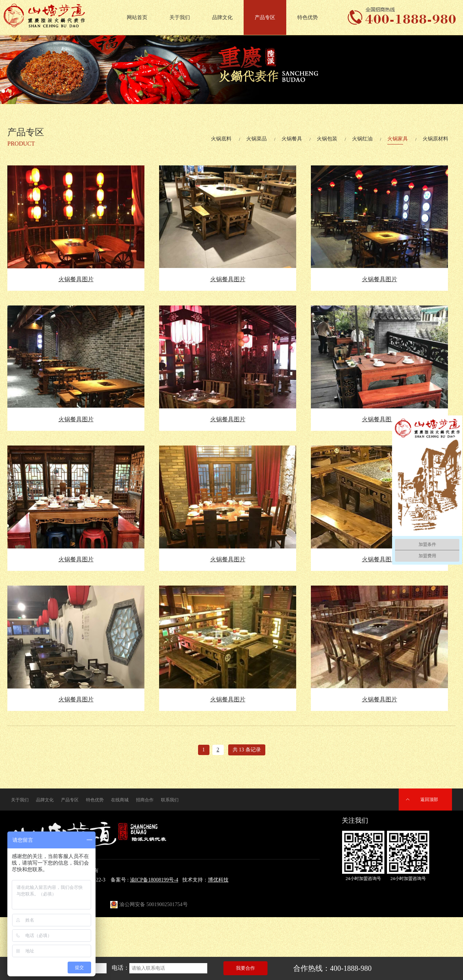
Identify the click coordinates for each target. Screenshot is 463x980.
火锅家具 (398, 139)
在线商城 (120, 800)
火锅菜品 (256, 139)
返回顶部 (429, 800)
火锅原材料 (435, 139)
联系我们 (170, 800)
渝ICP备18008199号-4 (154, 880)
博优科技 (218, 880)
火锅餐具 (292, 139)
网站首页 (137, 17)
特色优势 (308, 17)
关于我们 (180, 17)
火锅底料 (221, 139)
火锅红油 (362, 139)
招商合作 (145, 800)
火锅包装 (327, 139)
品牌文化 (222, 17)
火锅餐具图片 (76, 279)
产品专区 (265, 17)
